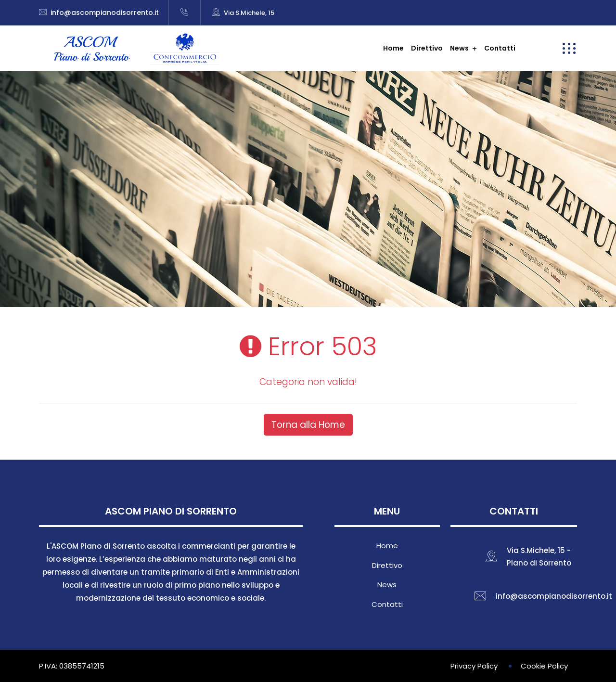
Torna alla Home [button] (308, 425)
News (459, 48)
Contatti (500, 48)
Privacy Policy (474, 666)
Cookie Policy (544, 666)
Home (393, 48)
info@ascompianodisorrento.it (105, 13)
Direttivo (427, 48)
